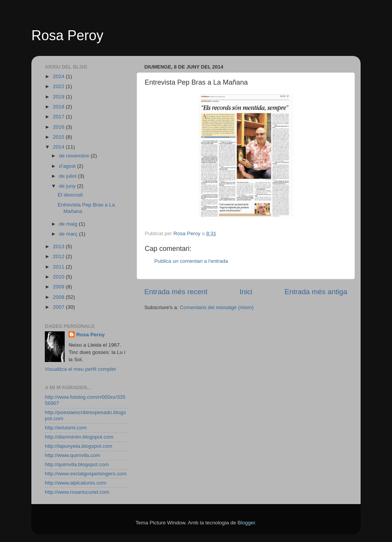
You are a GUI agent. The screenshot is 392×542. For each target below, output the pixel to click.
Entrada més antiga (316, 292)
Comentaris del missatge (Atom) (217, 307)
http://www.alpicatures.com (76, 483)
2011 (59, 267)
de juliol (69, 176)
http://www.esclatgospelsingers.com (86, 474)
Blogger (246, 523)
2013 (59, 246)
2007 (59, 307)
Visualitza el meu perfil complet (80, 369)
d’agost (68, 166)
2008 (59, 297)
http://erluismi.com (66, 428)
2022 (59, 86)
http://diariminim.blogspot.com (79, 437)
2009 (59, 287)
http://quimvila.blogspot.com (77, 464)
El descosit (70, 195)
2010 (59, 277)
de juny (68, 186)
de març (69, 234)
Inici (246, 292)
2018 (59, 107)
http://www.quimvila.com (73, 455)
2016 (59, 127)
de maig (69, 224)
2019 (59, 97)
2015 (59, 137)
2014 (59, 147)
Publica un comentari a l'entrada (191, 261)
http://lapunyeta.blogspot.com (78, 446)
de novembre (75, 156)
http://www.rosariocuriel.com (77, 492)
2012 (59, 256)
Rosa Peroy (67, 35)
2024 (59, 76)
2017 (59, 117)
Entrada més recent (176, 292)
